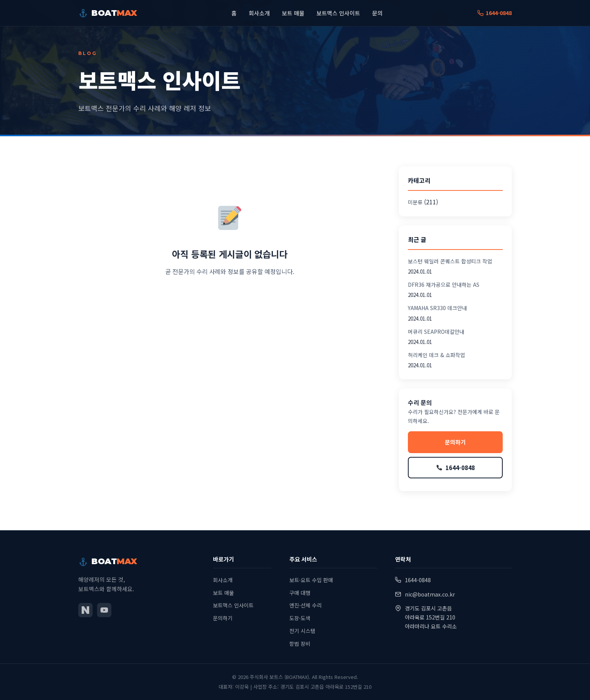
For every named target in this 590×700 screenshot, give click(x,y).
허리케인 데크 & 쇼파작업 (436, 355)
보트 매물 (293, 13)
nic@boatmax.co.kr (430, 594)
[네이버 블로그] (85, 610)
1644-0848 (495, 13)
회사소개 (259, 13)
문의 (377, 13)
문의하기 (455, 442)
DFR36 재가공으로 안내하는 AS (444, 285)
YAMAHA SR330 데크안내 (437, 308)
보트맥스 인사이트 (338, 13)
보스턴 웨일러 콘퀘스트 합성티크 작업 (450, 261)
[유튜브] (104, 610)
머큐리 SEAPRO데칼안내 (436, 332)
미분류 (415, 202)
